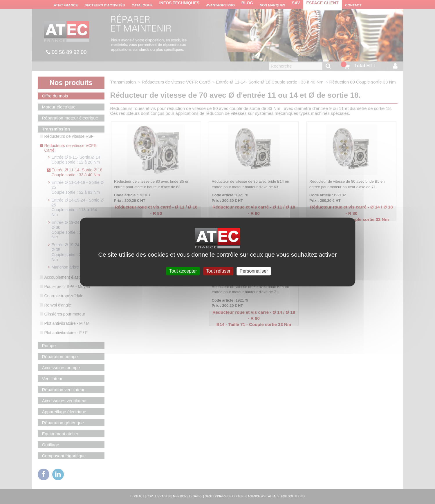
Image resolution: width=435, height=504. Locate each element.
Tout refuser (218, 271)
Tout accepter (183, 271)
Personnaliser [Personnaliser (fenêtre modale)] (254, 271)
